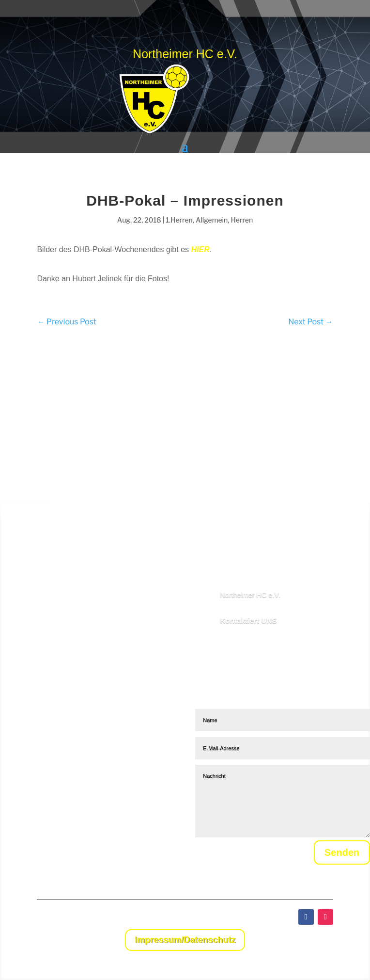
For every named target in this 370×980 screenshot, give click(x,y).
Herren (242, 220)
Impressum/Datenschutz (185, 940)
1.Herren (179, 220)
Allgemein (212, 220)
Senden (331, 855)
